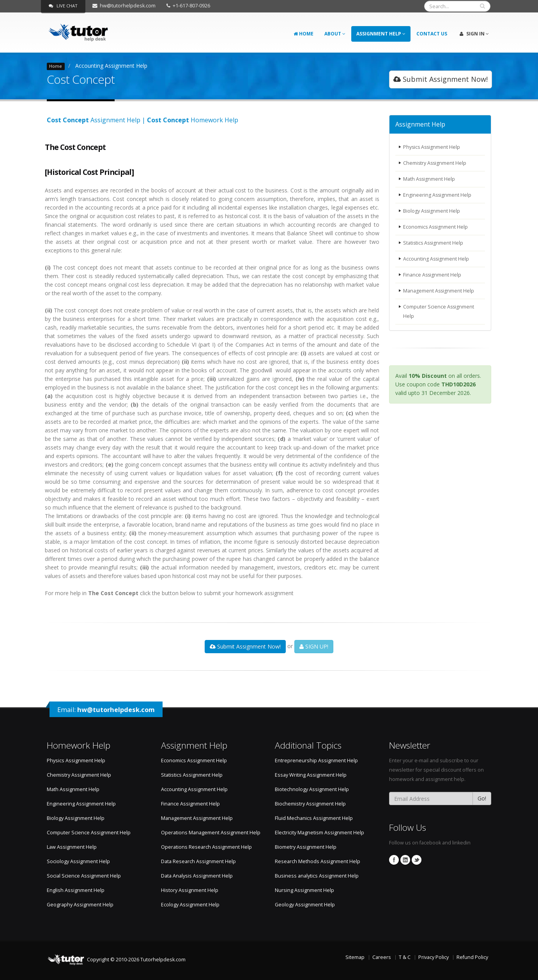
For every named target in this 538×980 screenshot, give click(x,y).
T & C (405, 957)
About (335, 34)
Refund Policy (472, 957)
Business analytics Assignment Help (317, 876)
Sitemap (355, 957)
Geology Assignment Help (305, 905)
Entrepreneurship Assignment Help (316, 761)
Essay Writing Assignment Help (311, 775)
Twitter (417, 860)
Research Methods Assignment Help (318, 861)
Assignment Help (381, 34)
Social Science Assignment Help (84, 876)
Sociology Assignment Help (78, 861)
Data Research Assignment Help (198, 861)
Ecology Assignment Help (190, 905)
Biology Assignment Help (432, 211)
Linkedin (405, 860)
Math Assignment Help (429, 179)
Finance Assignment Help (433, 275)
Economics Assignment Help (436, 227)
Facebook (394, 860)
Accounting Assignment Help (111, 66)
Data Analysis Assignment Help (197, 876)
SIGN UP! (314, 646)
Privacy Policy (434, 957)
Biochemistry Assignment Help (310, 804)
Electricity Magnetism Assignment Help (319, 833)
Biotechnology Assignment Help (312, 789)
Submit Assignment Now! (441, 79)
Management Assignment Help (439, 291)
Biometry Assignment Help (306, 847)
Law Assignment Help (72, 847)
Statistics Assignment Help (434, 243)
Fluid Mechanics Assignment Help (314, 818)
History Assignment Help (190, 890)
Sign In (474, 34)
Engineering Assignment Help (438, 195)
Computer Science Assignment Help (439, 311)
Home (304, 34)
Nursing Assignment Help (304, 890)
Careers (382, 957)
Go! (482, 798)
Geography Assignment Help (80, 905)
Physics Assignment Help (432, 147)
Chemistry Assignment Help (435, 163)
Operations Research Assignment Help (206, 847)
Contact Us (432, 34)
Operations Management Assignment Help (211, 833)
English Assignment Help (76, 890)
